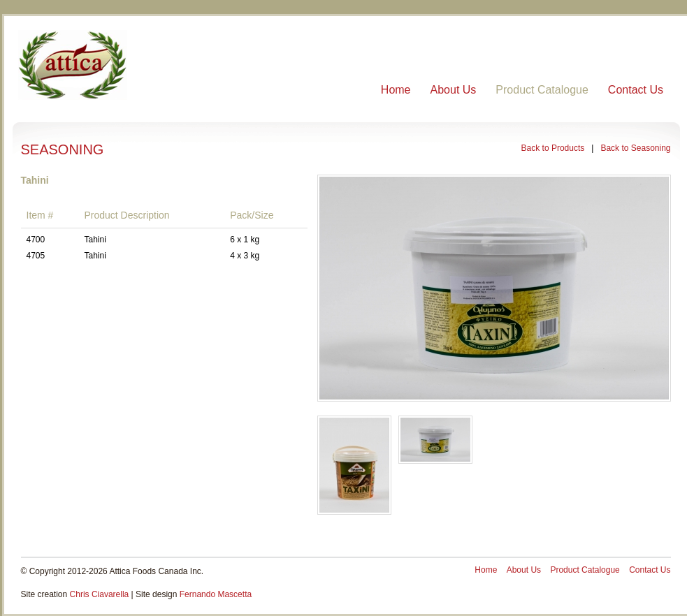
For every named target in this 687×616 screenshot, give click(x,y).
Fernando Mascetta (216, 594)
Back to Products (553, 148)
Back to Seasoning (635, 148)
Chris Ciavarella (100, 594)
